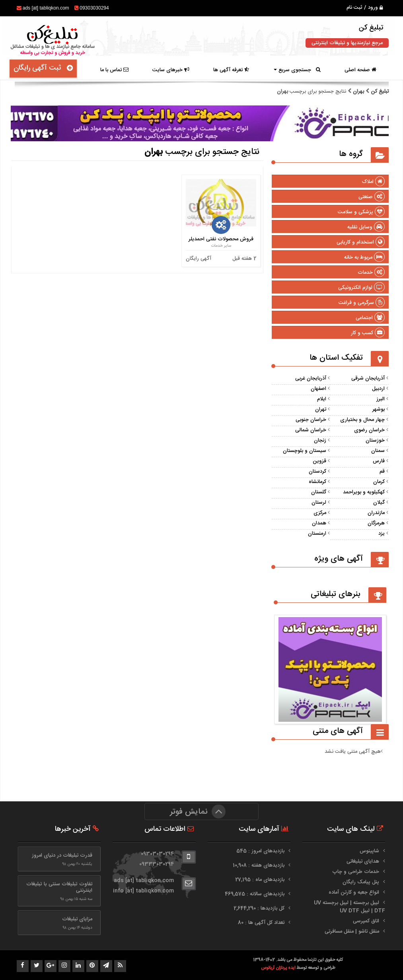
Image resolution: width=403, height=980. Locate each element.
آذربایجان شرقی (368, 378)
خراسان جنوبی (311, 420)
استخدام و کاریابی (361, 242)
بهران (358, 92)
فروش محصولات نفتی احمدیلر (221, 239)
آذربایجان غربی (311, 378)
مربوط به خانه (364, 257)
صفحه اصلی (360, 70)
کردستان (317, 471)
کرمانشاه (317, 482)
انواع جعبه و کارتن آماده (354, 892)
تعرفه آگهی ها (231, 70)
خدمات (371, 273)
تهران (321, 409)
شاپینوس (369, 851)
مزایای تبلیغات (77, 919)
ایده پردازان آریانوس (279, 968)
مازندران (376, 513)
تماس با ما (114, 70)
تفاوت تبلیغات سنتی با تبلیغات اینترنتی (59, 887)
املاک (373, 182)
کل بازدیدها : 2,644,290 (260, 908)
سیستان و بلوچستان (305, 451)
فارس (379, 461)
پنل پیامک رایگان (361, 882)
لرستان (319, 503)
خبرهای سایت (171, 70)
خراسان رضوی (369, 430)
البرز (381, 399)
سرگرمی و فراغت (362, 303)
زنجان (320, 440)
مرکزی (320, 513)
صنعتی (372, 197)
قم (382, 471)
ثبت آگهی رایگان (43, 68)
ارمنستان (317, 534)
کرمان (379, 482)
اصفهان (318, 389)
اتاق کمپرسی (366, 921)
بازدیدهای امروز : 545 (261, 851)
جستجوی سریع (297, 70)
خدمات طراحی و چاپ (356, 872)
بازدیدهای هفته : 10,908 (259, 865)
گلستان (319, 492)
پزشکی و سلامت (361, 212)
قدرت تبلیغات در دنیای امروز (62, 855)
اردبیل (378, 389)
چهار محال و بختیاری (362, 420)
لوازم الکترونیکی (361, 288)
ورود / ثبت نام (365, 8)
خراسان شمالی (311, 430)
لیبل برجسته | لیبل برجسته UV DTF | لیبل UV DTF (349, 907)
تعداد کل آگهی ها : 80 (262, 923)
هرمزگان (376, 523)
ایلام (322, 399)
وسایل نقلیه (366, 227)
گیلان (379, 503)
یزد (382, 534)
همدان (319, 523)
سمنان (378, 451)
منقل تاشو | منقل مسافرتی (352, 931)
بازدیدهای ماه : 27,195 (261, 880)
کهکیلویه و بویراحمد (364, 492)
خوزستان (375, 440)
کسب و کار (368, 333)
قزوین (319, 461)
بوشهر (379, 409)
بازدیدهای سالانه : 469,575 (255, 894)
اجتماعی (370, 318)
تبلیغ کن (379, 92)
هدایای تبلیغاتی (363, 861)
